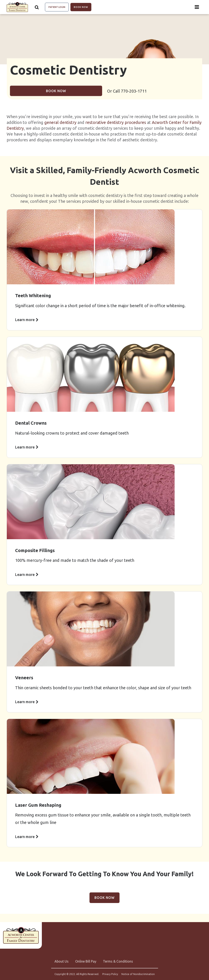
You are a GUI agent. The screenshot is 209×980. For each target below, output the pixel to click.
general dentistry (60, 122)
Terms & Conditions (118, 961)
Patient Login (57, 7)
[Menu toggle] (197, 7)
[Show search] (37, 7)
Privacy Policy (110, 974)
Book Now (81, 7)
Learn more (25, 320)
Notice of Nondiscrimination (138, 974)
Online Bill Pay (86, 961)
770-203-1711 (134, 91)
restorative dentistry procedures (116, 122)
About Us (62, 961)
